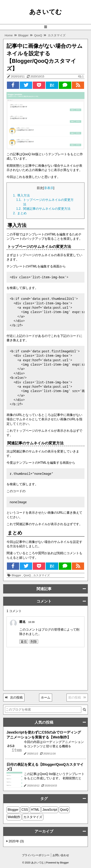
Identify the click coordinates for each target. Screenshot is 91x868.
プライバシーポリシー (36, 855)
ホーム (46, 697)
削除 (34, 642)
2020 (12, 841)
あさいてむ (45, 12)
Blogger (17, 575)
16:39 (31, 622)
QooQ (28, 575)
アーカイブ (44, 831)
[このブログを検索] (43, 710)
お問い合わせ (61, 855)
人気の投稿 (44, 722)
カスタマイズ (41, 575)
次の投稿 (14, 697)
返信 (24, 642)
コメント (44, 601)
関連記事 (44, 589)
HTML (35, 810)
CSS (25, 810)
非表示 (49, 188)
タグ (44, 799)
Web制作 (14, 817)
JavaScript (50, 810)
